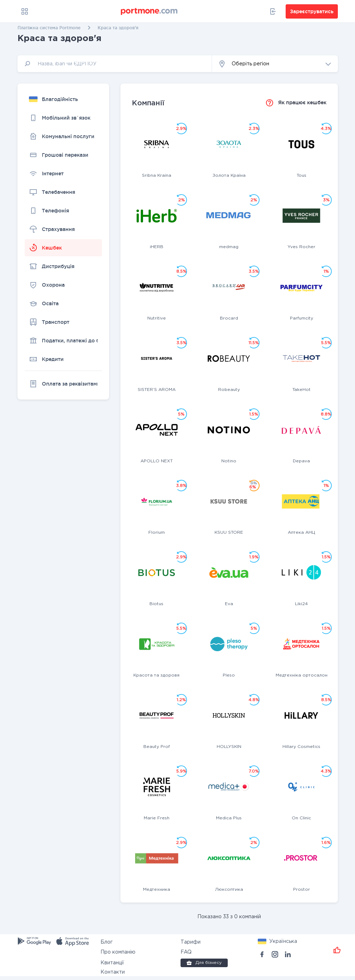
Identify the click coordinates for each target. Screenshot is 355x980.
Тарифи (191, 942)
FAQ (186, 952)
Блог (107, 942)
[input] (115, 64)
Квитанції (112, 963)
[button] (275, 64)
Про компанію (118, 952)
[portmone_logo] (149, 11)
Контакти (113, 972)
